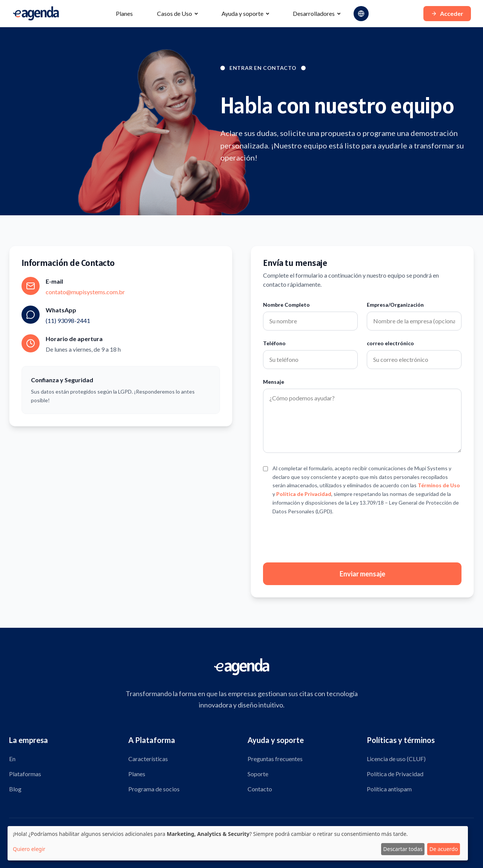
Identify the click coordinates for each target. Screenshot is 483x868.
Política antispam (389, 789)
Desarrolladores (314, 13)
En (12, 759)
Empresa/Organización (395, 305)
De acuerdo (444, 849)
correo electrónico (390, 343)
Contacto (260, 789)
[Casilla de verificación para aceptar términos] (265, 469)
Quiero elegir (29, 849)
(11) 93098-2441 (68, 320)
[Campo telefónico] (310, 360)
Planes (124, 13)
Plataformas (25, 774)
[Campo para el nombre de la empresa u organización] (414, 321)
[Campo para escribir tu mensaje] (362, 421)
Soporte (258, 774)
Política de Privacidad (304, 494)
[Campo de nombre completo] (310, 321)
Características (148, 759)
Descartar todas (403, 849)
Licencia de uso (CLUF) (396, 759)
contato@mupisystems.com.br (85, 292)
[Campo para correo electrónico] (414, 360)
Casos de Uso (175, 13)
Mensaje (274, 382)
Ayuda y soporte (242, 13)
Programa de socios (154, 789)
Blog (15, 789)
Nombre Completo (286, 305)
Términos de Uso (439, 485)
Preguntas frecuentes (275, 759)
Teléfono (274, 343)
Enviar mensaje (362, 574)
